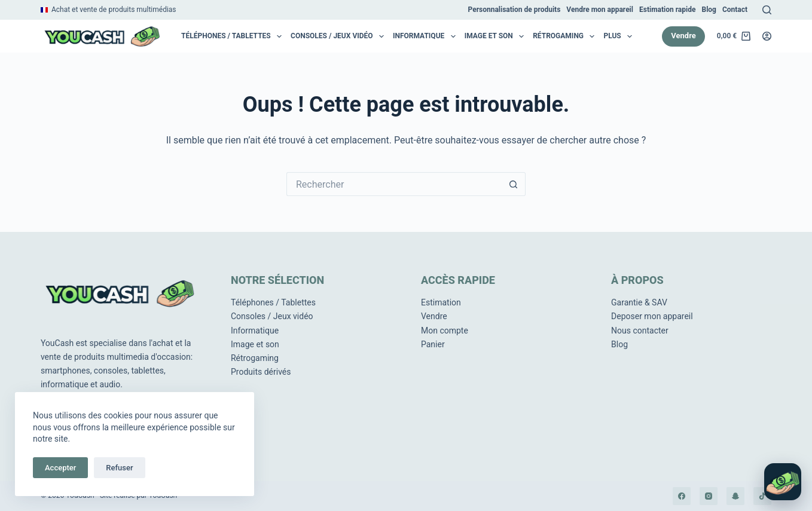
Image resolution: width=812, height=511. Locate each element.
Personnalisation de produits (515, 10)
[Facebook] (682, 496)
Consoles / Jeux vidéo (339, 36)
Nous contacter (640, 331)
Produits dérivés (261, 372)
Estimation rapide (667, 10)
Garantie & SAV (639, 302)
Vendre (683, 36)
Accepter (60, 468)
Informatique (426, 36)
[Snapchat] (735, 496)
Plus (620, 36)
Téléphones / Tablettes (234, 36)
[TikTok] (762, 496)
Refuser (119, 468)
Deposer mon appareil (652, 316)
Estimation (441, 302)
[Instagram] (709, 496)
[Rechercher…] (394, 184)
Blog (709, 10)
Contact (735, 10)
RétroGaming (566, 36)
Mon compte (445, 331)
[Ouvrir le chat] (783, 482)
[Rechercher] (767, 10)
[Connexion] (767, 36)
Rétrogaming (255, 358)
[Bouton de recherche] (514, 184)
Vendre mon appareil (600, 10)
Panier (433, 344)
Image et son (497, 36)
